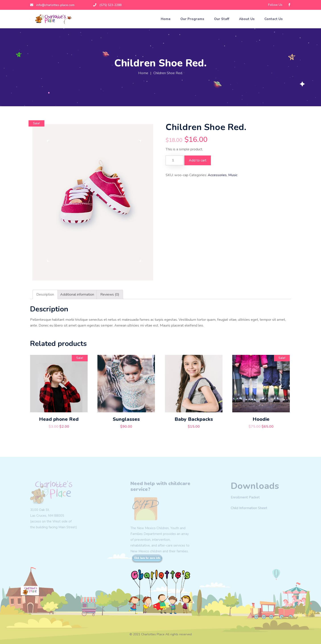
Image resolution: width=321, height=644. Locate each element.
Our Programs (193, 19)
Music (233, 175)
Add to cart (198, 160)
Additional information (77, 294)
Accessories (217, 175)
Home (166, 19)
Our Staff (222, 19)
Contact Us (274, 19)
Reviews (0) (110, 294)
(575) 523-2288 (107, 5)
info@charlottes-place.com (52, 5)
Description (45, 294)
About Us (247, 19)
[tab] (45, 294)
